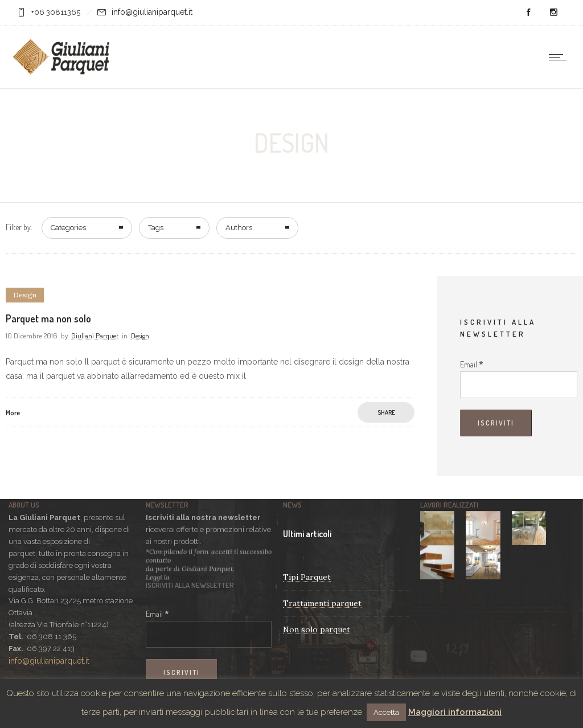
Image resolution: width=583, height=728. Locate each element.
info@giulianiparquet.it (152, 12)
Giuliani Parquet (95, 336)
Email (472, 364)
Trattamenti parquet (322, 603)
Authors (239, 228)
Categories (68, 228)
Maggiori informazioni (455, 712)
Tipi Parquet (307, 577)
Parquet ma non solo (48, 318)
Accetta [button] (386, 712)
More (13, 413)
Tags (156, 228)
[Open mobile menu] (560, 57)
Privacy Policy (193, 576)
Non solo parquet (317, 629)
